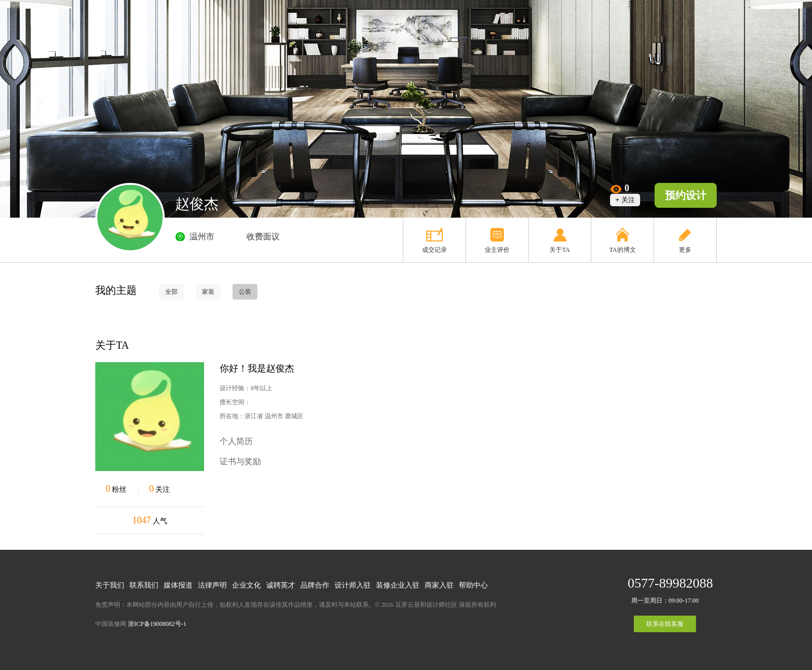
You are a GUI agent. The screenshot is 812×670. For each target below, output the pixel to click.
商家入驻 (439, 585)
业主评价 (497, 250)
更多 (685, 250)
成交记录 (434, 250)
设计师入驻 (353, 585)
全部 (171, 292)
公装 (245, 292)
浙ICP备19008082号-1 (157, 624)
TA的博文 (622, 250)
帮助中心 (473, 585)
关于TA (560, 250)
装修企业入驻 (398, 585)
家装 (208, 292)
